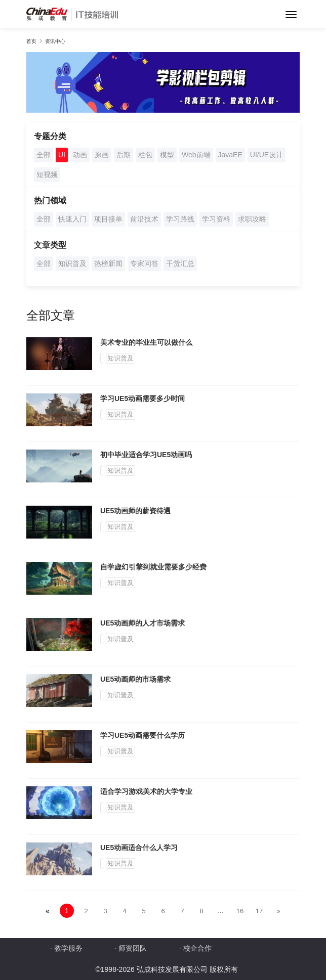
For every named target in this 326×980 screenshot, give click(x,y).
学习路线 (180, 219)
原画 (102, 155)
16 (240, 911)
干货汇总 (180, 263)
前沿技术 (144, 219)
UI (62, 155)
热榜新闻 (108, 263)
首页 (31, 41)
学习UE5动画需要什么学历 (142, 735)
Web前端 (196, 155)
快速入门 (72, 219)
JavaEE (230, 155)
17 (259, 911)
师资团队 (133, 948)
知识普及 (72, 263)
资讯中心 (55, 41)
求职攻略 (252, 219)
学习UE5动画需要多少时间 (142, 398)
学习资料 (216, 219)
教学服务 (68, 948)
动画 (80, 155)
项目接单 (108, 219)
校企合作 (197, 948)
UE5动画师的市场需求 (135, 679)
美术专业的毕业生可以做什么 (146, 342)
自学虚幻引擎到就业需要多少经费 (153, 567)
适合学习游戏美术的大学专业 (146, 791)
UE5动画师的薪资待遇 (135, 511)
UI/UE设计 (267, 155)
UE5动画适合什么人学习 (139, 848)
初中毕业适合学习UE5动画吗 (146, 455)
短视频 (47, 174)
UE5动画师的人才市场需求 (142, 623)
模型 (167, 155)
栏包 (145, 155)
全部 (44, 155)
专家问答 (144, 263)
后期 (124, 155)
